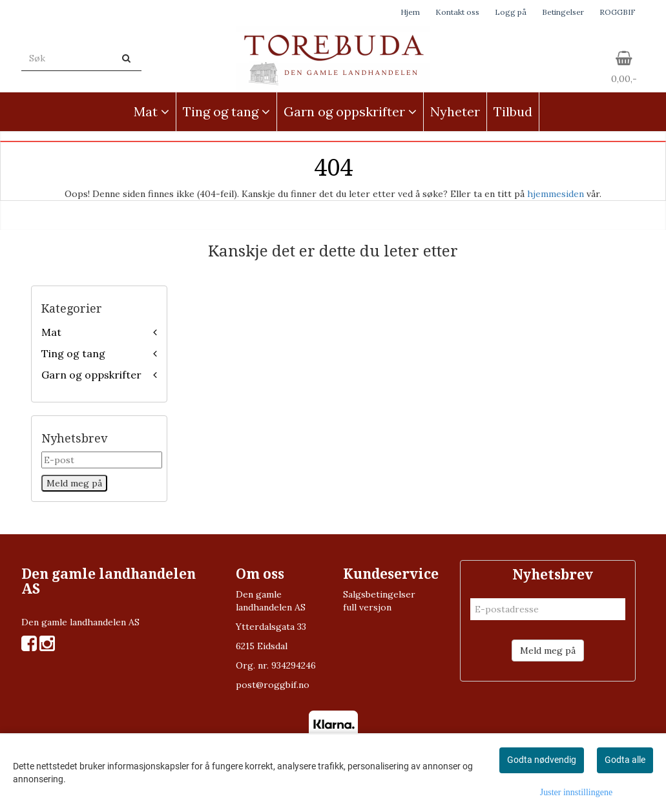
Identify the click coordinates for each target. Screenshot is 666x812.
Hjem (410, 12)
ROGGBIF (618, 12)
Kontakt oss (457, 12)
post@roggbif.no (273, 685)
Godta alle (625, 760)
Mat (51, 332)
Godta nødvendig (542, 760)
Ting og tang (73, 353)
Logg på (511, 12)
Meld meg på (548, 651)
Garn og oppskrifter (91, 375)
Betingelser (563, 12)
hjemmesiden (556, 194)
